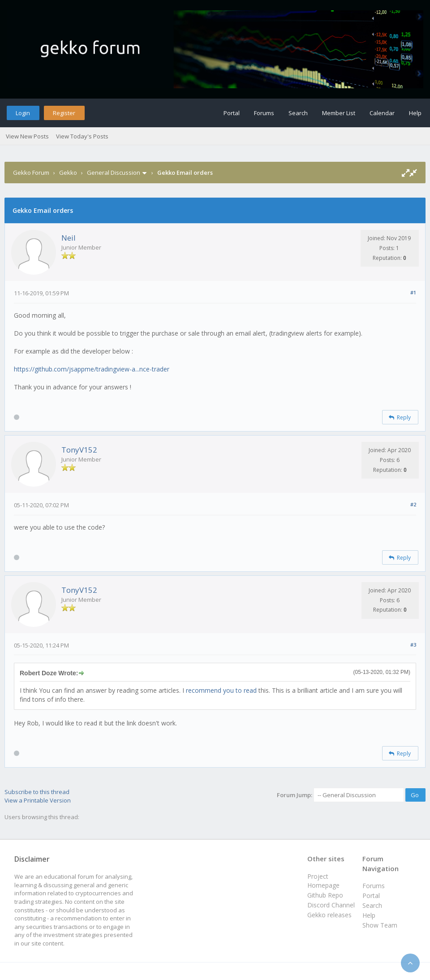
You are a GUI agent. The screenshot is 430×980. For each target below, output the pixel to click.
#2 (413, 504)
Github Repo (325, 895)
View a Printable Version (38, 800)
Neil (69, 238)
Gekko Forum (31, 173)
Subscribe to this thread (37, 792)
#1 (413, 292)
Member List (339, 113)
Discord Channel (331, 905)
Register (64, 113)
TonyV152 (79, 450)
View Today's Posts (82, 136)
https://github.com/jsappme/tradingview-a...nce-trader (92, 369)
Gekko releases (329, 915)
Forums (264, 113)
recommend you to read (221, 690)
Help (415, 113)
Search (298, 113)
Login (23, 113)
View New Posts (27, 136)
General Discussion (114, 173)
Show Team (380, 925)
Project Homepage (323, 881)
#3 (413, 645)
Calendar (382, 113)
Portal (232, 113)
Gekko (68, 173)
